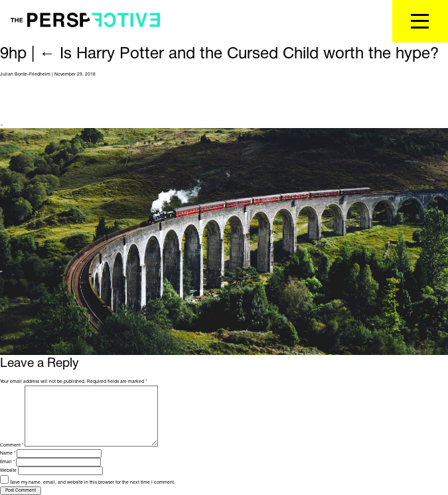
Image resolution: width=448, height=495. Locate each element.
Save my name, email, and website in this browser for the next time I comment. (93, 482)
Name (8, 453)
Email (7, 462)
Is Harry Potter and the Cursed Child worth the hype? (239, 54)
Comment (12, 445)
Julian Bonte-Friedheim (25, 74)
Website (8, 470)
